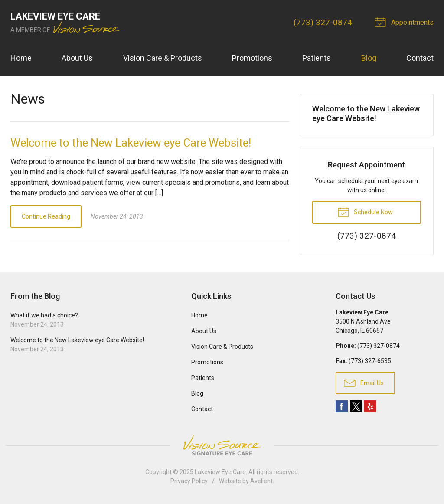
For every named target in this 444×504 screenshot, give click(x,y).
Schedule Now (365, 212)
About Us (77, 58)
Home (21, 58)
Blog (369, 58)
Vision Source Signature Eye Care (222, 445)
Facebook (342, 406)
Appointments (405, 22)
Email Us (364, 383)
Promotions (252, 58)
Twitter (356, 406)
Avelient (261, 481)
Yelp (370, 406)
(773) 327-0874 (323, 22)
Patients (317, 58)
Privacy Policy (189, 481)
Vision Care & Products (163, 58)
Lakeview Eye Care (220, 472)
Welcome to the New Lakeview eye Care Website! (131, 143)
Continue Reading (46, 216)
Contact (420, 58)
